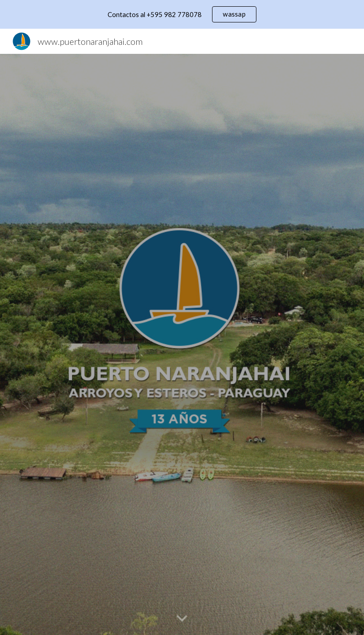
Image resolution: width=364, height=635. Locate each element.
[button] (182, 619)
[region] (182, 14)
